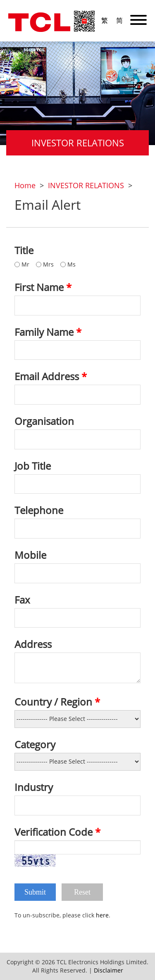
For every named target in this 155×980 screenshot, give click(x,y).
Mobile (30, 555)
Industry (34, 787)
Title (24, 250)
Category (35, 745)
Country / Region (57, 702)
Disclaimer (108, 970)
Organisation (44, 421)
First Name (43, 287)
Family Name (48, 332)
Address (33, 644)
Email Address (51, 376)
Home (25, 185)
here (102, 915)
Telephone (39, 510)
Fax (22, 600)
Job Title (33, 466)
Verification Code (57, 832)
